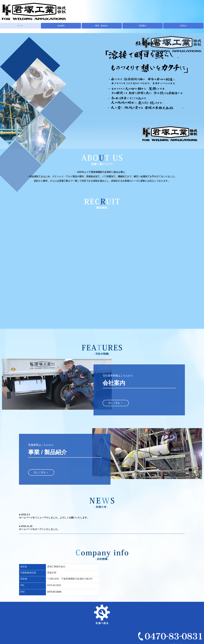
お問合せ (183, 26)
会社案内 (61, 26)
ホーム (20, 26)
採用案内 (143, 26)
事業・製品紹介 (102, 26)
